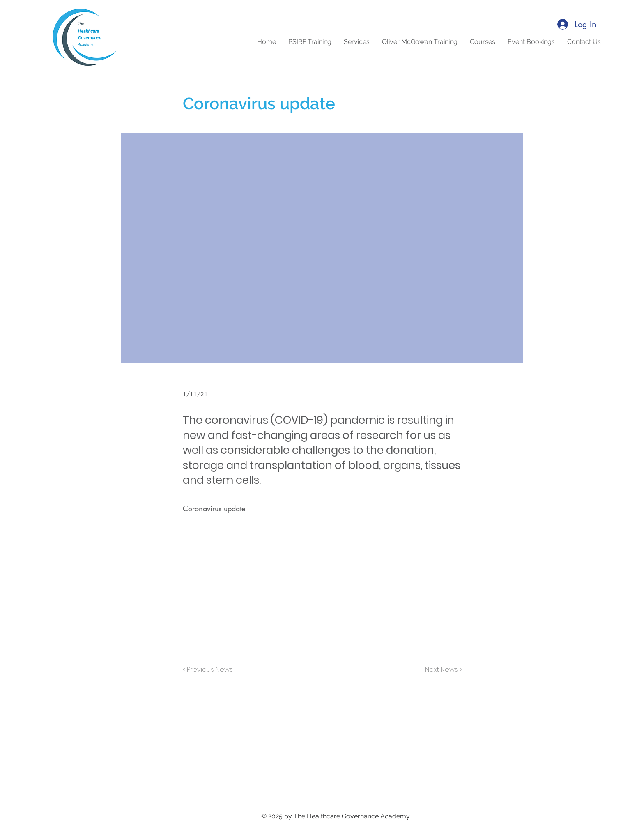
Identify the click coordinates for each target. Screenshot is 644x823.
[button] (483, 42)
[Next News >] (442, 670)
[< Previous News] (210, 670)
